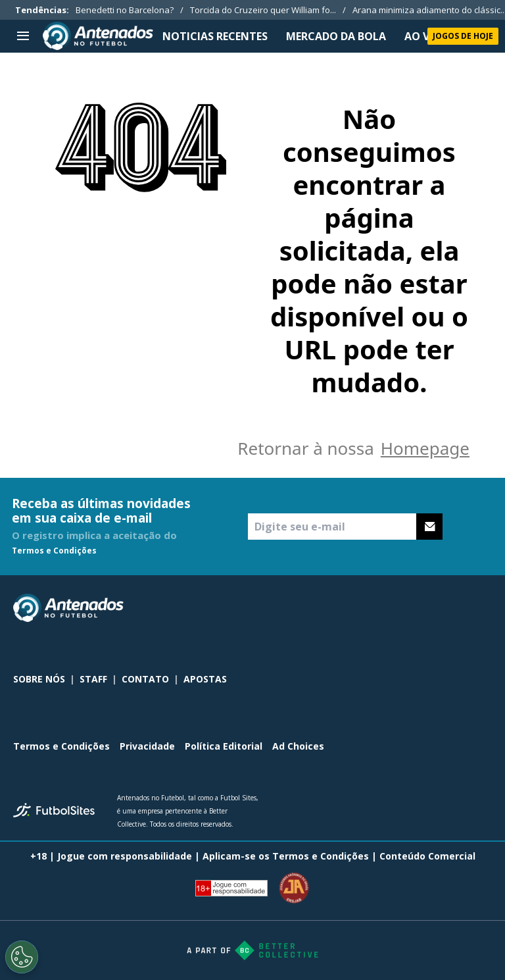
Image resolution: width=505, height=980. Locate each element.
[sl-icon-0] (397, 608)
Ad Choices (298, 746)
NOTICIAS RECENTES (215, 36)
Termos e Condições (54, 551)
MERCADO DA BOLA (336, 36)
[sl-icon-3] (484, 608)
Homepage (425, 448)
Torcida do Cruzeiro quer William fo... (263, 10)
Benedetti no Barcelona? (125, 10)
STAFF (93, 679)
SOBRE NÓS (39, 679)
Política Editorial (224, 746)
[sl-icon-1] (426, 608)
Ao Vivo (426, 36)
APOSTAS (205, 679)
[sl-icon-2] (455, 608)
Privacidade (147, 746)
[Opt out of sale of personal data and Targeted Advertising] (22, 957)
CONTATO (145, 679)
